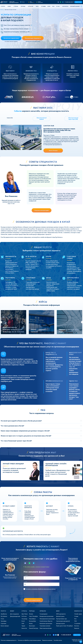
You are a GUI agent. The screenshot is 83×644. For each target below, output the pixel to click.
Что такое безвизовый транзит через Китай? (16, 441)
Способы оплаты (58, 640)
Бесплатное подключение (11, 38)
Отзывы (43, 6)
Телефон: (26, 575)
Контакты (65, 6)
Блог (49, 6)
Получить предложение (33, 600)
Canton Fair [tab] (10, 118)
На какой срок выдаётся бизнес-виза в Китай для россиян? (21, 421)
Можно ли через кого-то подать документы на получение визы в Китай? (26, 436)
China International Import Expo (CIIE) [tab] (73, 118)
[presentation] (33, 594)
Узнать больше (53, 151)
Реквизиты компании (47, 640)
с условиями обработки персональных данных (41, 589)
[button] (3, 6)
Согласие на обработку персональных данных (29, 640)
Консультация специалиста (33, 38)
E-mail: (26, 582)
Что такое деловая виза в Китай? (12, 426)
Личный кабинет (75, 6)
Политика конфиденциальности (9, 640)
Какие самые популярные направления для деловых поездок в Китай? (25, 431)
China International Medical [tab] (41, 118)
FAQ (53, 6)
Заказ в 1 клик (78, 2)
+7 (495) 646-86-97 (69, 2)
